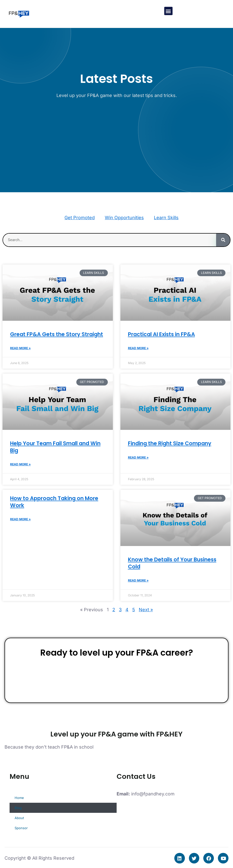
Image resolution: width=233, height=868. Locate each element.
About (19, 818)
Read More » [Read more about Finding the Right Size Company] (138, 457)
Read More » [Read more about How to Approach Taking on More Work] (20, 519)
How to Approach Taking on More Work (54, 502)
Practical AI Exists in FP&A (161, 334)
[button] (168, 11)
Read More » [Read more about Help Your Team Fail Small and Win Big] (20, 464)
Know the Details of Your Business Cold (172, 563)
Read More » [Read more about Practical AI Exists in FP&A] (138, 348)
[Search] (223, 240)
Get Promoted (80, 218)
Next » (146, 610)
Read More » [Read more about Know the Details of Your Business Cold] (138, 580)
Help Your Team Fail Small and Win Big (55, 447)
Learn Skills (166, 218)
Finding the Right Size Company (170, 443)
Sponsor (21, 828)
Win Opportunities (124, 218)
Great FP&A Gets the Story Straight (57, 334)
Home (19, 798)
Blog (18, 808)
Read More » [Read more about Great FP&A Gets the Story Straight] (20, 348)
